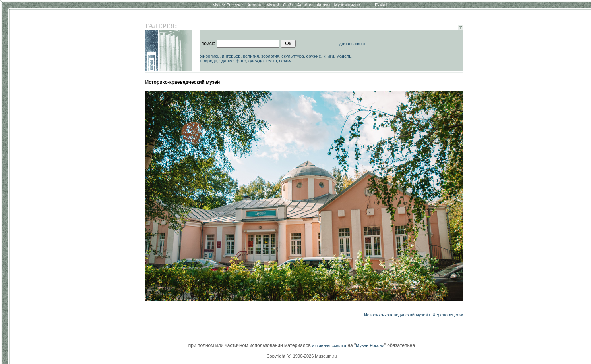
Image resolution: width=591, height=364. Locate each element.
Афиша (255, 5)
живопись (210, 56)
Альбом (305, 5)
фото (241, 61)
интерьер (231, 56)
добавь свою (352, 44)
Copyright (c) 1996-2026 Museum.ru (302, 356)
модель (344, 56)
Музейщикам (347, 5)
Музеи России (228, 5)
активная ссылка (329, 345)
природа (209, 61)
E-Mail (381, 5)
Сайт (288, 5)
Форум (323, 5)
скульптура (293, 56)
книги (328, 56)
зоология (270, 56)
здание (227, 61)
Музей (273, 5)
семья (285, 61)
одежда (256, 61)
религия (251, 56)
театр (271, 61)
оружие (313, 56)
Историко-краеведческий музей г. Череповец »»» (414, 315)
